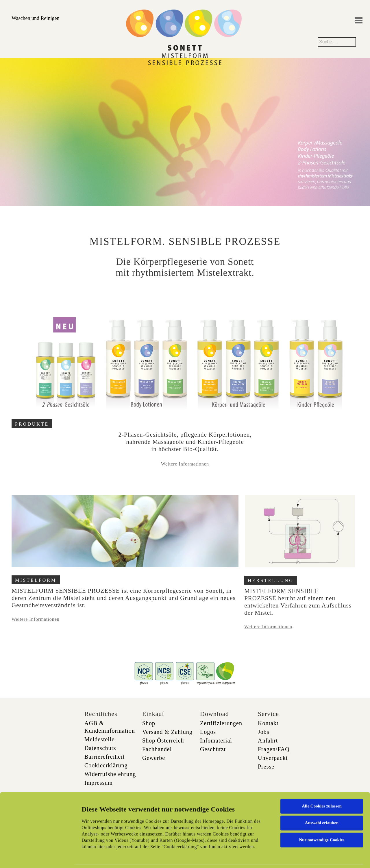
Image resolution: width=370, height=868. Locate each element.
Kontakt (268, 723)
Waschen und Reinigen (36, 18)
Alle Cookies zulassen (322, 775)
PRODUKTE (32, 424)
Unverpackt (273, 758)
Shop (149, 723)
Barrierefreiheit (104, 757)
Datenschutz (100, 748)
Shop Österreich (163, 740)
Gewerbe (154, 758)
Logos (208, 732)
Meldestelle (99, 739)
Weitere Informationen (185, 464)
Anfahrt (268, 740)
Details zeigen (298, 857)
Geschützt (213, 749)
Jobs (264, 732)
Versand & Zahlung (167, 732)
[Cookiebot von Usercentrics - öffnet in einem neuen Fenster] (37, 857)
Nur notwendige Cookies (322, 809)
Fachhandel (157, 749)
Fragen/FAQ (274, 749)
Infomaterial (216, 740)
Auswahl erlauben (322, 792)
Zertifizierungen (221, 723)
